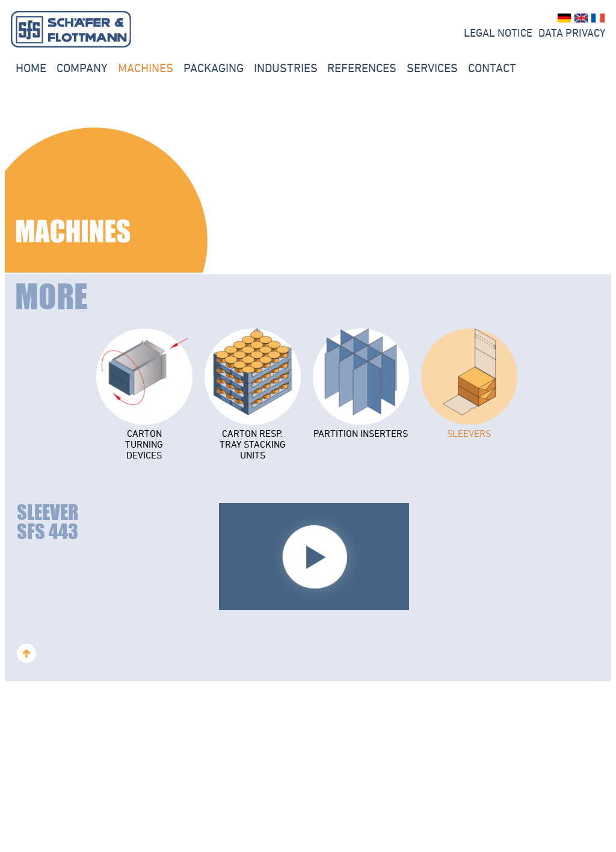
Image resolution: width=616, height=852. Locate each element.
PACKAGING (214, 68)
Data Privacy (572, 33)
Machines (146, 68)
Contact (492, 68)
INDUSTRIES (286, 68)
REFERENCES (362, 68)
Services (432, 68)
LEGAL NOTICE (498, 33)
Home (31, 68)
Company (82, 68)
